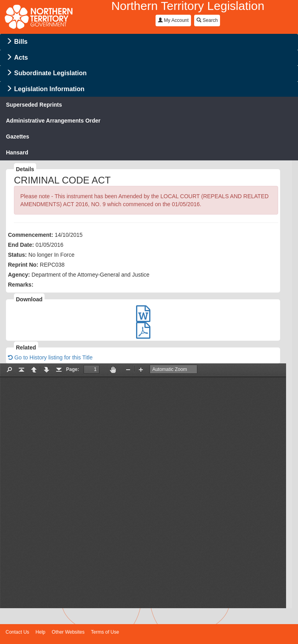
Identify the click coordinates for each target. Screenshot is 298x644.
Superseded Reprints (34, 105)
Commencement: (31, 235)
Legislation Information (49, 89)
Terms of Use (105, 632)
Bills (21, 42)
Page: (73, 369)
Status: (17, 255)
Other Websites (68, 632)
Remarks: (21, 285)
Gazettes (18, 137)
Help (40, 632)
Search (207, 20)
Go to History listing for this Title (50, 357)
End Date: (21, 245)
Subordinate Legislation (50, 73)
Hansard (17, 152)
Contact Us (17, 632)
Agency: (19, 275)
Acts (21, 58)
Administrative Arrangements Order (53, 121)
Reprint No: (23, 265)
